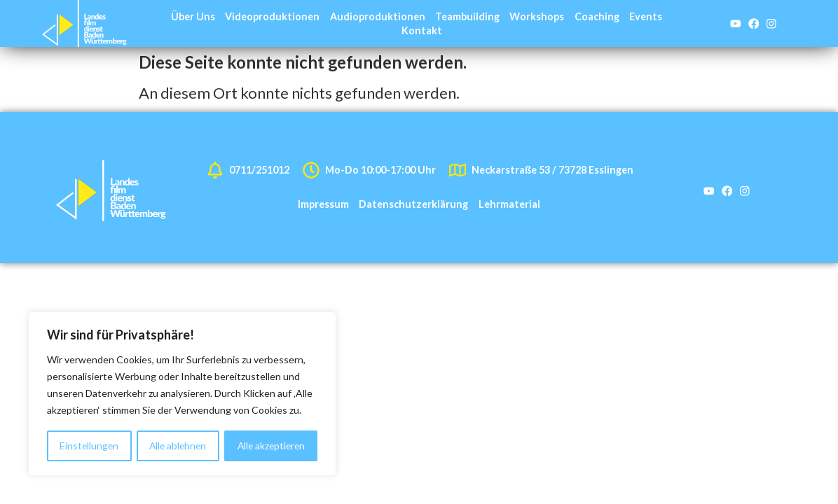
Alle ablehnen (177, 446)
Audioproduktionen (378, 16)
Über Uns (193, 16)
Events (646, 16)
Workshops (537, 16)
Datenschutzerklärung (413, 204)
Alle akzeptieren (271, 446)
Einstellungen (88, 446)
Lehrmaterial (509, 204)
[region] (182, 394)
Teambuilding (467, 16)
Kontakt (422, 30)
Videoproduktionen (272, 16)
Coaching (597, 16)
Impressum (323, 204)
